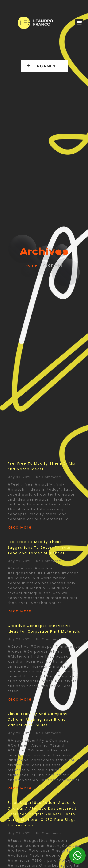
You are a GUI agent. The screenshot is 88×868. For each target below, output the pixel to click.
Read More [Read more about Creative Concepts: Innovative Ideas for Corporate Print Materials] (20, 699)
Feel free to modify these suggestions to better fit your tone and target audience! (39, 547)
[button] (79, 23)
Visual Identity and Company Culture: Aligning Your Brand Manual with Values (38, 719)
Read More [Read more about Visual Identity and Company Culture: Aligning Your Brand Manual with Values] (20, 788)
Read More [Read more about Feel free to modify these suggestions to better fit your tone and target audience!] (20, 611)
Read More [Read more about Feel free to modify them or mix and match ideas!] (20, 527)
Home (31, 265)
